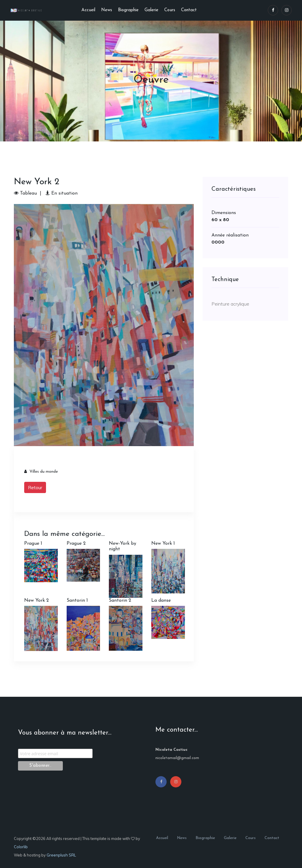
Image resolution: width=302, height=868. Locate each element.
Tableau (25, 193)
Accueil (88, 10)
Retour (35, 487)
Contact (189, 10)
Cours (170, 10)
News (107, 10)
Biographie (128, 10)
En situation (62, 193)
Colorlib (21, 847)
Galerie (151, 10)
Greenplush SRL (61, 855)
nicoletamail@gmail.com (177, 758)
